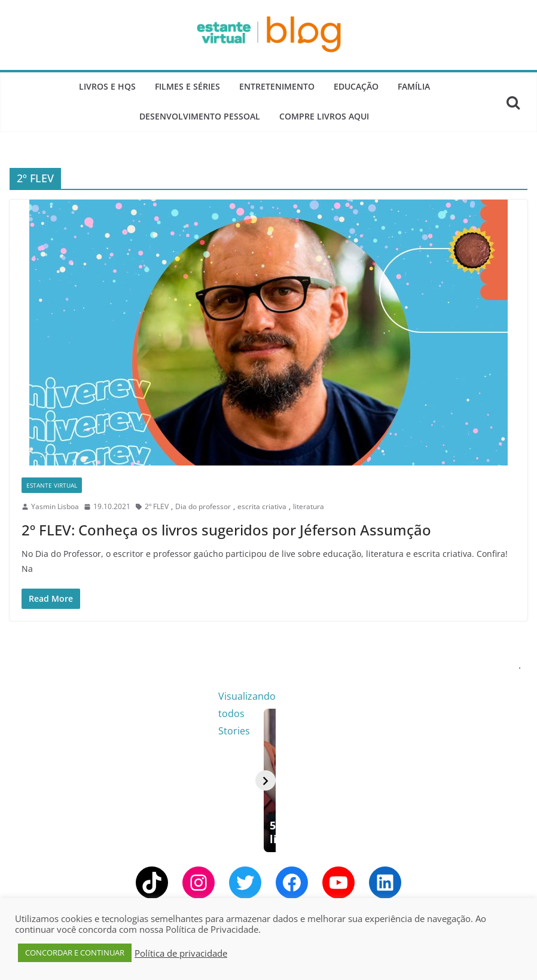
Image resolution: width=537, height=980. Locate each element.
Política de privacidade (181, 953)
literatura (309, 506)
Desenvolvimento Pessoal (200, 116)
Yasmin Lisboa (55, 506)
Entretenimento (277, 86)
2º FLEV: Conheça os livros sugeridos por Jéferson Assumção (226, 530)
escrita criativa (262, 506)
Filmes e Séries (187, 86)
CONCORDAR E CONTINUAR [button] (75, 953)
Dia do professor (203, 506)
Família (414, 86)
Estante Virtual (52, 485)
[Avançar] (511, 792)
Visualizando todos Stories (461, 696)
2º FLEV (157, 506)
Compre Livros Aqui (324, 116)
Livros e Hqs (107, 86)
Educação (356, 86)
